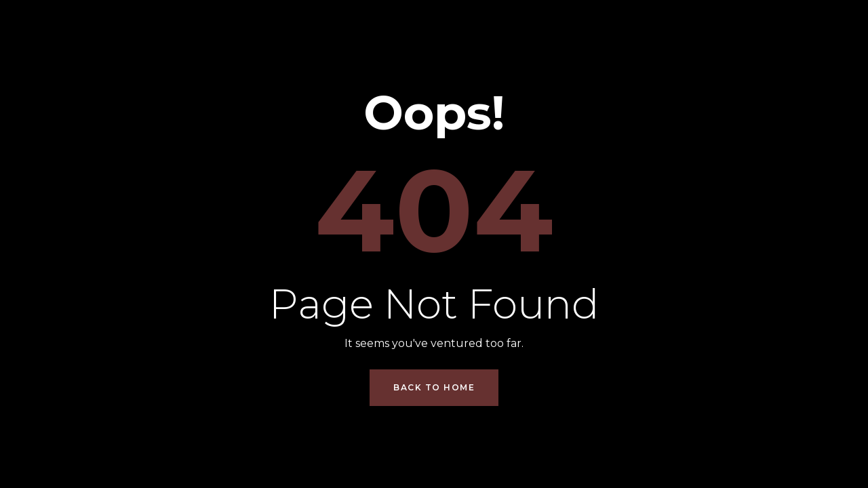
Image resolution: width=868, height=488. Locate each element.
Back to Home (434, 387)
